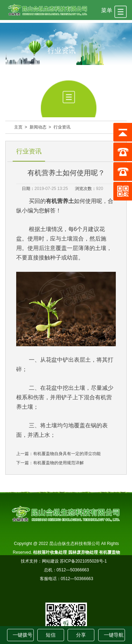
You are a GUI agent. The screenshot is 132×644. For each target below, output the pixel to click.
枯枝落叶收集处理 (50, 552)
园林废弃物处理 (83, 552)
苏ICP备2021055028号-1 (86, 561)
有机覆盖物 (109, 552)
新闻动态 (38, 127)
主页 (18, 127)
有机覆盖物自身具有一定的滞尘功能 (67, 454)
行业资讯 (62, 127)
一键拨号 (23, 635)
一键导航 (114, 635)
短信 (51, 635)
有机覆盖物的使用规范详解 (58, 463)
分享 (81, 635)
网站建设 (50, 561)
